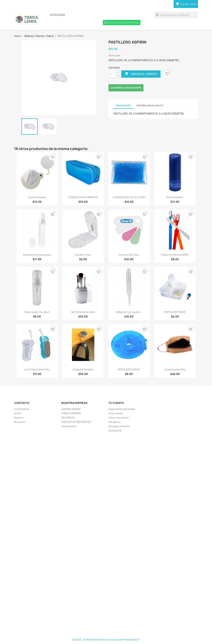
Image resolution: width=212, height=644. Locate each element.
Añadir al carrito (141, 74)
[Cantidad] (112, 74)
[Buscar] (176, 15)
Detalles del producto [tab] (150, 105)
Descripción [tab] (123, 105)
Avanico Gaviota (37, 197)
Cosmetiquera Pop (175, 369)
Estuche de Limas (129, 255)
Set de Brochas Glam (83, 312)
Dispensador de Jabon (37, 312)
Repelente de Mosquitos (37, 255)
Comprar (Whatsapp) (126, 88)
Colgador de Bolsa (83, 369)
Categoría (57, 15)
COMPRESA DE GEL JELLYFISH (129, 197)
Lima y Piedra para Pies (37, 369)
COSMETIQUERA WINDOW (83, 197)
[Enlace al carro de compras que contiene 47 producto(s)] (186, 4)
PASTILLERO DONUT (129, 369)
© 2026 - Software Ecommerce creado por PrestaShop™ (106, 640)
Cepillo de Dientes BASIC (175, 255)
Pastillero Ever (83, 255)
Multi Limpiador (175, 197)
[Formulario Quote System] (106, 535)
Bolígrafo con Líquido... (129, 312)
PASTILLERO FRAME (175, 312)
